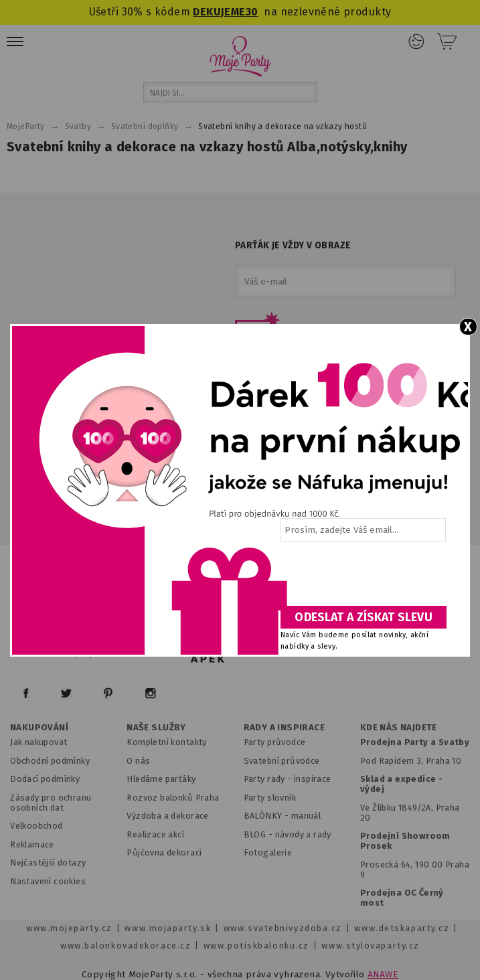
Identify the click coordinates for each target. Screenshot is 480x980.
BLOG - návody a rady (288, 834)
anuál (310, 816)
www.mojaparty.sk (168, 928)
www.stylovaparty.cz (370, 946)
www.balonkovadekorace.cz (126, 946)
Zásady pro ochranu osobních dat (51, 803)
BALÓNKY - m (271, 816)
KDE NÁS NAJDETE (399, 728)
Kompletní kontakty (166, 742)
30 (252, 12)
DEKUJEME (219, 12)
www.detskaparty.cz (402, 928)
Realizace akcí (155, 834)
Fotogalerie (268, 852)
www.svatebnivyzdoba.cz (283, 928)
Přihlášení (416, 42)
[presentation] (362, 578)
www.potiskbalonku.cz (256, 946)
